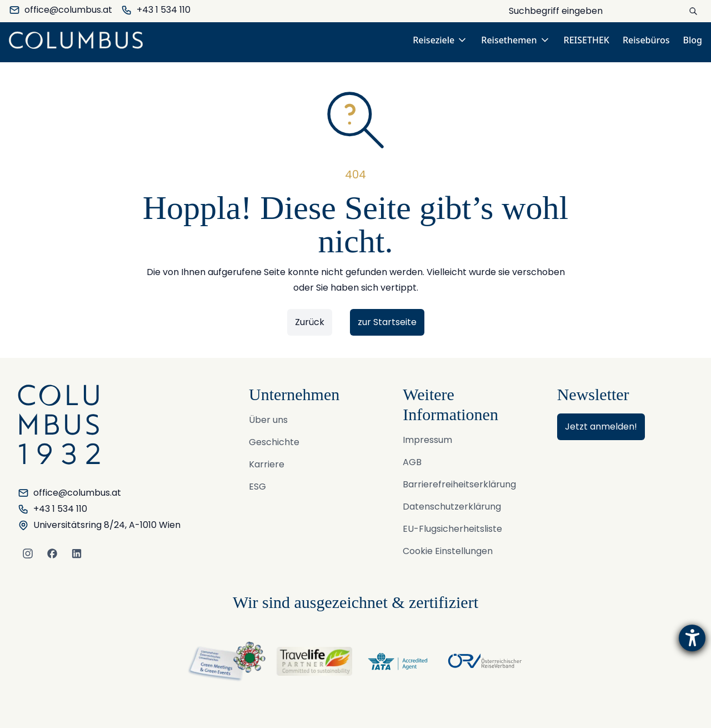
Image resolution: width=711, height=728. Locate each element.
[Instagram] (28, 554)
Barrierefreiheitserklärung (459, 484)
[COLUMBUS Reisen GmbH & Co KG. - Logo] (79, 40)
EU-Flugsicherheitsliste (452, 529)
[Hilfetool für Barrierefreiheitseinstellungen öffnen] (692, 638)
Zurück (310, 322)
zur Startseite (387, 322)
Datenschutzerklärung (452, 507)
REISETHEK (587, 40)
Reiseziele (440, 40)
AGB (412, 462)
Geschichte (274, 442)
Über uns (268, 420)
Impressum (427, 440)
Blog (693, 40)
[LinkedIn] (77, 554)
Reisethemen (515, 40)
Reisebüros (646, 40)
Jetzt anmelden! (601, 427)
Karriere (267, 464)
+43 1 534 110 (156, 10)
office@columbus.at (61, 10)
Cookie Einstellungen (448, 551)
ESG (257, 487)
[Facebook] (52, 554)
